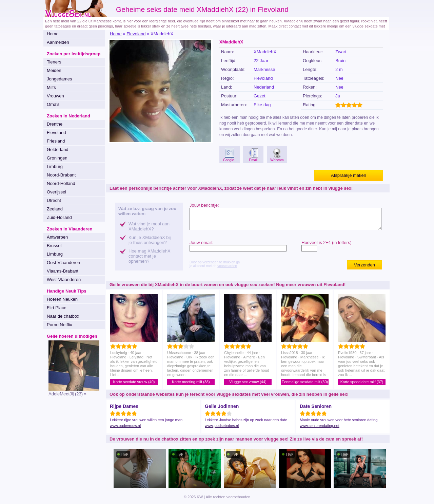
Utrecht (54, 200)
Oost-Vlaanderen (63, 263)
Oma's (53, 104)
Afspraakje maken (349, 175)
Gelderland (58, 150)
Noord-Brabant (61, 175)
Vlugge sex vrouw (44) (248, 382)
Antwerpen (57, 237)
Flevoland (56, 133)
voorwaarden (227, 266)
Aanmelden (58, 42)
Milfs (51, 87)
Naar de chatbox (63, 316)
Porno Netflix (59, 325)
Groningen (57, 158)
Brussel (54, 246)
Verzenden (364, 265)
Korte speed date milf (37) (362, 382)
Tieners (54, 62)
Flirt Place (57, 308)
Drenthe (55, 124)
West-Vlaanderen (64, 279)
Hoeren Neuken (62, 299)
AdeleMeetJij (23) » (67, 394)
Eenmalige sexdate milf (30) (305, 382)
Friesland (56, 141)
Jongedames (59, 79)
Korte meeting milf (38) (191, 382)
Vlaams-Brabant (63, 271)
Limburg (55, 166)
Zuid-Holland (59, 217)
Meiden (54, 70)
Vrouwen (55, 96)
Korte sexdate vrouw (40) (134, 382)
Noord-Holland (61, 183)
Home (53, 34)
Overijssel (56, 192)
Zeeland (55, 209)
